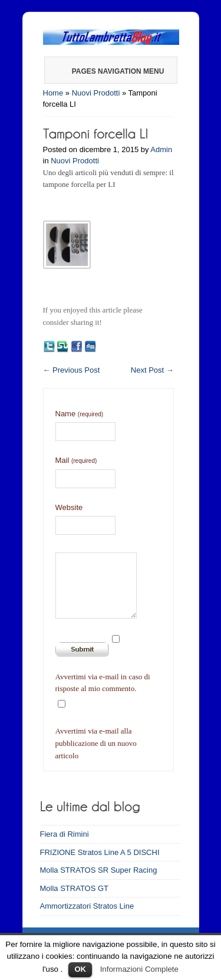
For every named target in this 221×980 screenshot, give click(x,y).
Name (80, 414)
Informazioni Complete (139, 969)
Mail (76, 460)
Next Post (152, 370)
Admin (161, 149)
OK (80, 969)
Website (69, 507)
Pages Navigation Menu (110, 71)
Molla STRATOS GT (75, 888)
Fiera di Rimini (65, 834)
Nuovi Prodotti (96, 93)
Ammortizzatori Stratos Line (87, 906)
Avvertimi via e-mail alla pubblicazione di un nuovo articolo (96, 743)
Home (53, 93)
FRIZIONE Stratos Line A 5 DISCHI (100, 852)
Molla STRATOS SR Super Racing (99, 870)
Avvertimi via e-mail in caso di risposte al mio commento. (103, 683)
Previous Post (72, 370)
